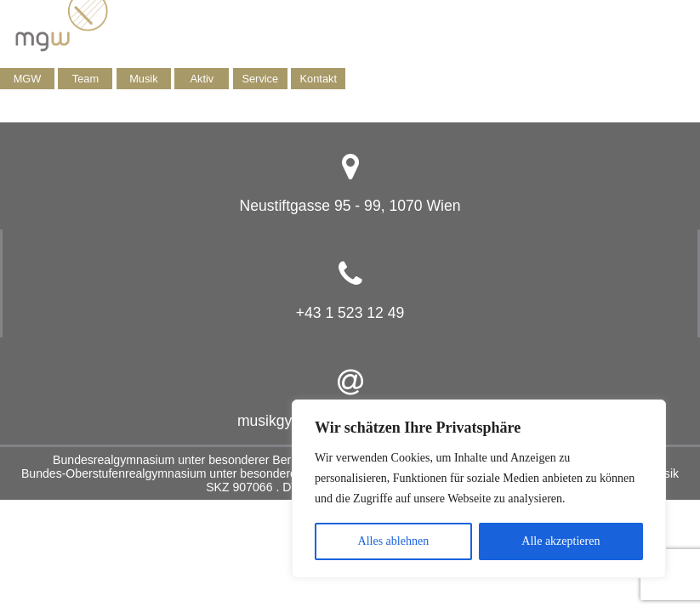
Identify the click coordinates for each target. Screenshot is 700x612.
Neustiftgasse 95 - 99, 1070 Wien (350, 206)
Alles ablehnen (394, 541)
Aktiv (202, 79)
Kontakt (319, 79)
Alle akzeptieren (561, 541)
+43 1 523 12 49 (350, 313)
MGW (28, 79)
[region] (479, 489)
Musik (143, 79)
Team (85, 79)
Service (260, 79)
